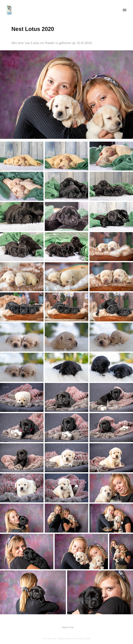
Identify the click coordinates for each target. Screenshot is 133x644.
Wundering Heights (82, 638)
